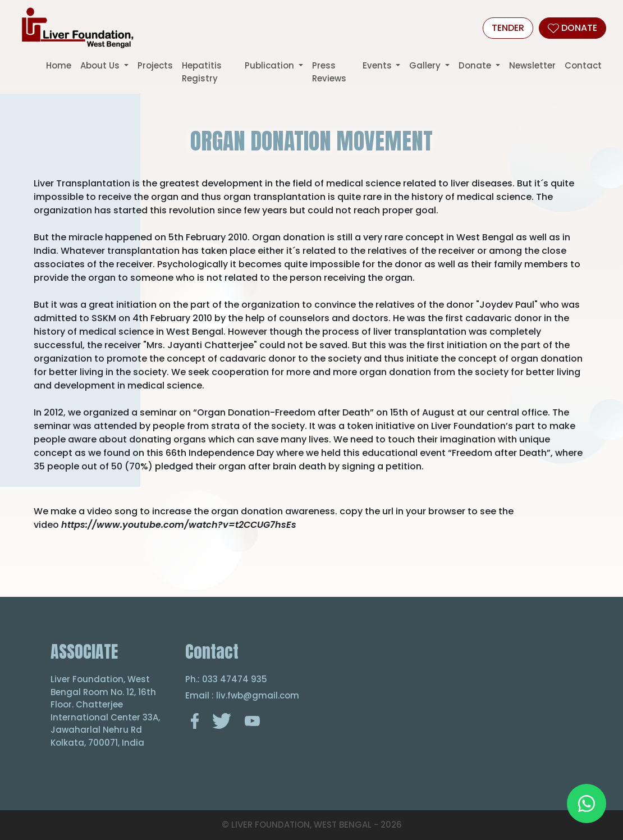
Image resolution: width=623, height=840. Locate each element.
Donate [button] (476, 65)
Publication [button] (271, 65)
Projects (155, 65)
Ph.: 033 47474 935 (226, 679)
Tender (508, 28)
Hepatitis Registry (202, 72)
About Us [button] (101, 65)
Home (59, 65)
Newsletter (532, 65)
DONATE (572, 28)
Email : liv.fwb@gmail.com (242, 695)
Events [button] (378, 65)
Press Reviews (329, 72)
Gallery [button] (426, 65)
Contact (583, 65)
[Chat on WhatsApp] (587, 804)
